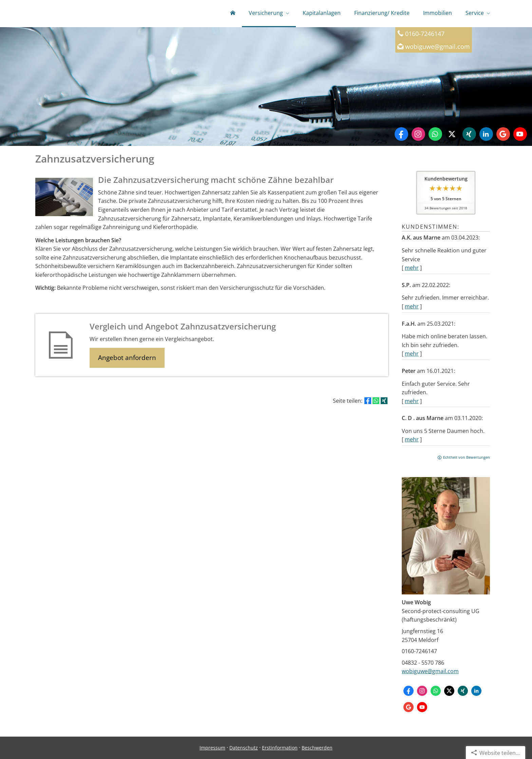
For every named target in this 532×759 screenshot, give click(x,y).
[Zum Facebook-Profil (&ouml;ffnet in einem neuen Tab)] (401, 134)
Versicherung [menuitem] (266, 13)
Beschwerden (317, 748)
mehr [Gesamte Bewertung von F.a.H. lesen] (412, 354)
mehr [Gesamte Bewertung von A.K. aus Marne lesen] (412, 268)
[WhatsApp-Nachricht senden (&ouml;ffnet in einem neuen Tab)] (435, 134)
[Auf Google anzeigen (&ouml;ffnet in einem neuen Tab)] (503, 134)
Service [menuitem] (475, 13)
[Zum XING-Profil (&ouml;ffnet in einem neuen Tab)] (469, 134)
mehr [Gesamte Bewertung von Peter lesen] (412, 401)
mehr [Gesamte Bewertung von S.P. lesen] (412, 306)
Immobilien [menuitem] (438, 13)
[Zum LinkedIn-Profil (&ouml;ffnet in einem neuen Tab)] (486, 134)
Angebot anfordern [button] (127, 358)
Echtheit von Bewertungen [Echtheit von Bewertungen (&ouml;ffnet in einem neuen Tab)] (467, 457)
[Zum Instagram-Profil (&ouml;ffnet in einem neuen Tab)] (418, 134)
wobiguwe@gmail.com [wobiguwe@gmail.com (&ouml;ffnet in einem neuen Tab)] (438, 46)
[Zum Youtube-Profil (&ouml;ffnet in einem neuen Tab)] (520, 134)
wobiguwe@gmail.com (430, 671)
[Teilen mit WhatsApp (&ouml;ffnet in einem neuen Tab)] (376, 401)
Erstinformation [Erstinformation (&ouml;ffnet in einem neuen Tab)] (280, 748)
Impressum (212, 748)
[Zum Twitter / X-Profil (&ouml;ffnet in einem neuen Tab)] (452, 134)
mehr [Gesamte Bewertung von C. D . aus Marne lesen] (412, 439)
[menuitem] (233, 14)
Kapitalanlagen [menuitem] (322, 13)
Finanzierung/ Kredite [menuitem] (382, 13)
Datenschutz (244, 748)
